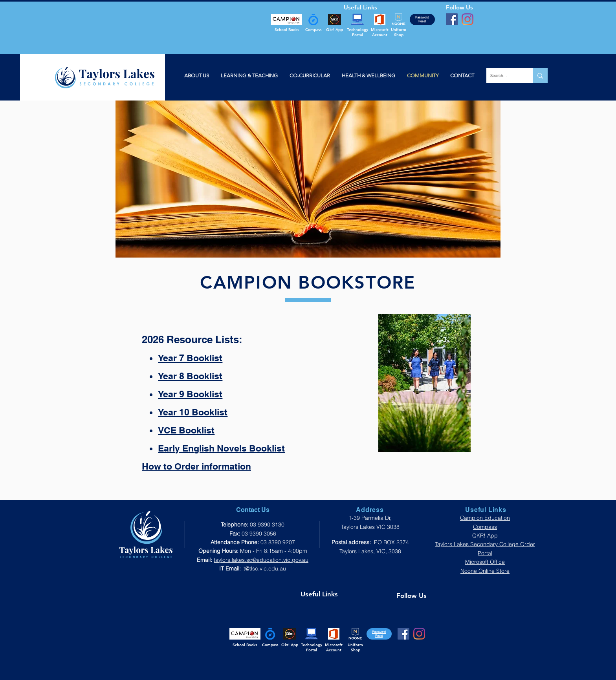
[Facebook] (452, 19)
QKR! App (485, 536)
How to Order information (196, 466)
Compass (485, 527)
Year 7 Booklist (190, 358)
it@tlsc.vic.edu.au (264, 568)
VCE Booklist (186, 430)
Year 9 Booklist (190, 394)
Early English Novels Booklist (221, 448)
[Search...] (503, 76)
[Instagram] (467, 19)
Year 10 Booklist (193, 412)
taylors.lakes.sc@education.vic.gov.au (261, 560)
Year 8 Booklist (190, 376)
